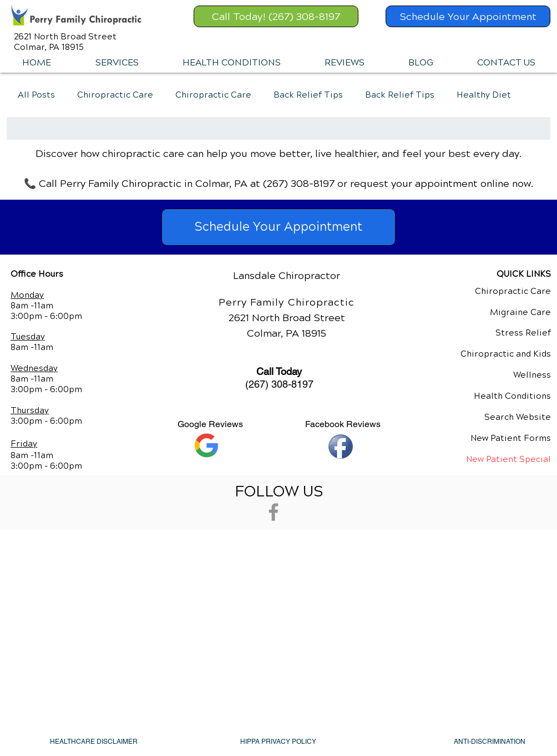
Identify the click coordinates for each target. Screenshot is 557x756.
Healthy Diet (484, 95)
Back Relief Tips (308, 95)
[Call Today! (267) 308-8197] (276, 16)
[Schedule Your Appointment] (468, 16)
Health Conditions (512, 396)
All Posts (36, 95)
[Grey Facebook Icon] (274, 512)
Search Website (518, 417)
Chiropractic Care (115, 95)
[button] (117, 63)
